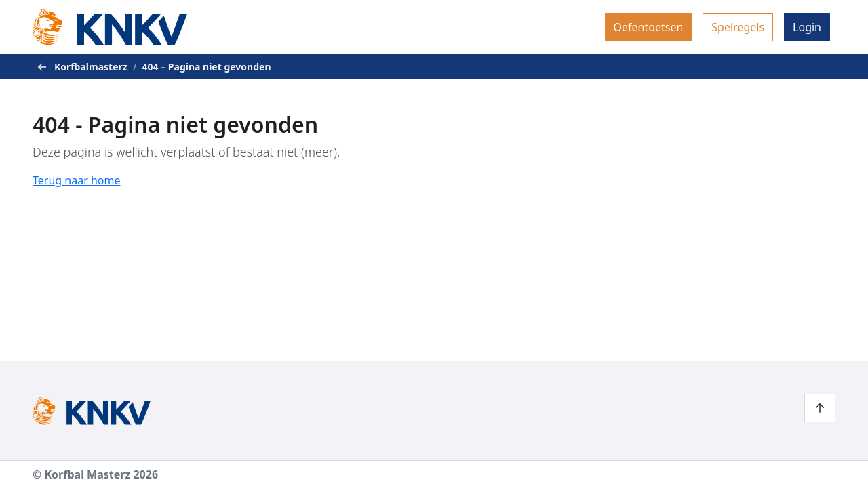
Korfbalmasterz (91, 67)
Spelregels (738, 27)
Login (807, 27)
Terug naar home (76, 180)
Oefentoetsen (649, 27)
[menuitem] (649, 27)
